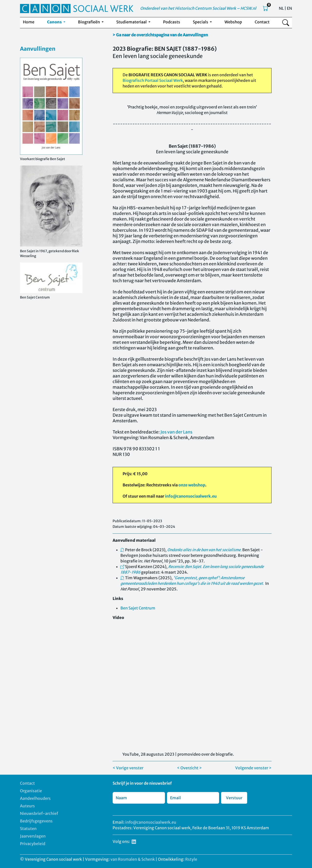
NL (281, 8)
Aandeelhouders (35, 798)
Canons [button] (55, 22)
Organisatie (31, 791)
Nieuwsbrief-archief (39, 813)
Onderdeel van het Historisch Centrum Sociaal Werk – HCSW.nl (198, 8)
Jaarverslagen (33, 836)
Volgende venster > (253, 768)
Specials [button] (201, 22)
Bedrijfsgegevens (36, 821)
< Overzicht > (189, 768)
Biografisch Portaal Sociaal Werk (153, 80)
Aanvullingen (38, 49)
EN (289, 8)
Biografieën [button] (89, 22)
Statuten (28, 829)
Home (29, 22)
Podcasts (172, 22)
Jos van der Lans (176, 432)
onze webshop (192, 485)
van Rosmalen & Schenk (133, 859)
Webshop (233, 22)
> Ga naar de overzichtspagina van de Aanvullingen (160, 35)
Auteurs (27, 806)
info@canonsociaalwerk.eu (191, 496)
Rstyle (191, 859)
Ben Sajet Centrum (138, 608)
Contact (262, 22)
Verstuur (234, 798)
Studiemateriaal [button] (132, 22)
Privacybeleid (33, 844)
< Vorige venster (128, 768)
